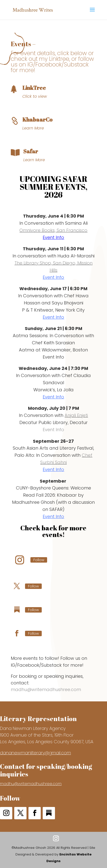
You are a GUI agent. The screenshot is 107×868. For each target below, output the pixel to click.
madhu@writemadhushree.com (46, 689)
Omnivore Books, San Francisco (53, 230)
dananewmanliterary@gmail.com (35, 753)
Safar (31, 151)
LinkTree (34, 88)
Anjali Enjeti (76, 415)
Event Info (53, 237)
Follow (39, 560)
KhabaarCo (37, 119)
